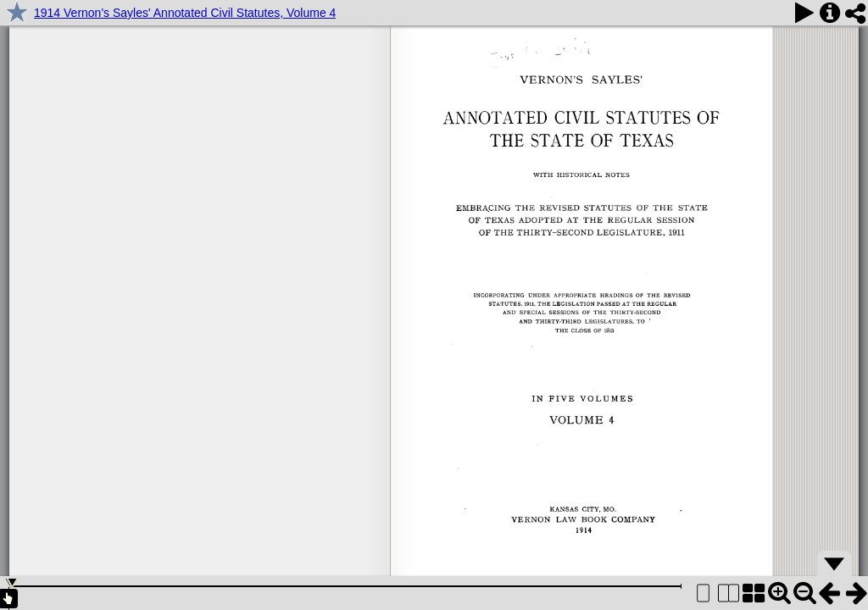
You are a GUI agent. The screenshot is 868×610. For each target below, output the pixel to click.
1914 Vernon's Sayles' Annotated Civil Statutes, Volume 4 (185, 13)
